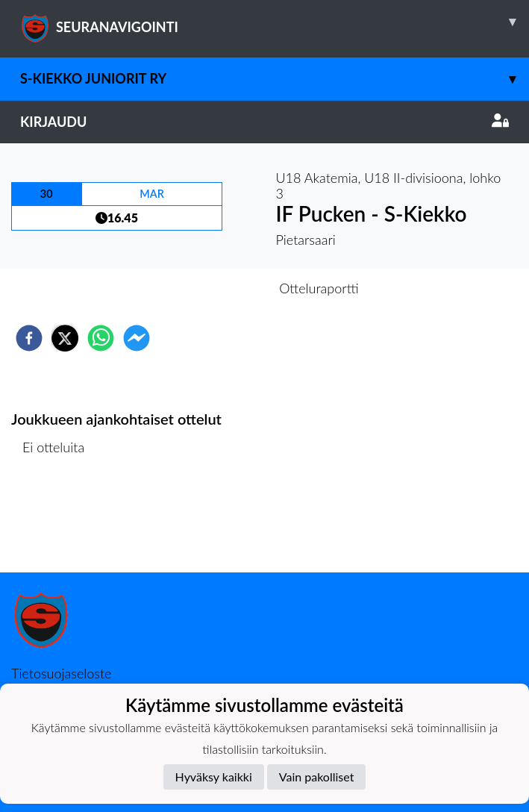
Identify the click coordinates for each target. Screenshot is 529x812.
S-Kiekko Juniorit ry (275, 79)
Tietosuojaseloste (61, 673)
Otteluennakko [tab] (213, 288)
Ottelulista (59, 522)
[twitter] (65, 338)
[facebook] (29, 338)
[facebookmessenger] (137, 338)
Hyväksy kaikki (214, 777)
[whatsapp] (101, 338)
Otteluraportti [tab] (319, 288)
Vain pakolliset (317, 777)
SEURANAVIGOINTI (275, 22)
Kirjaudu (264, 122)
